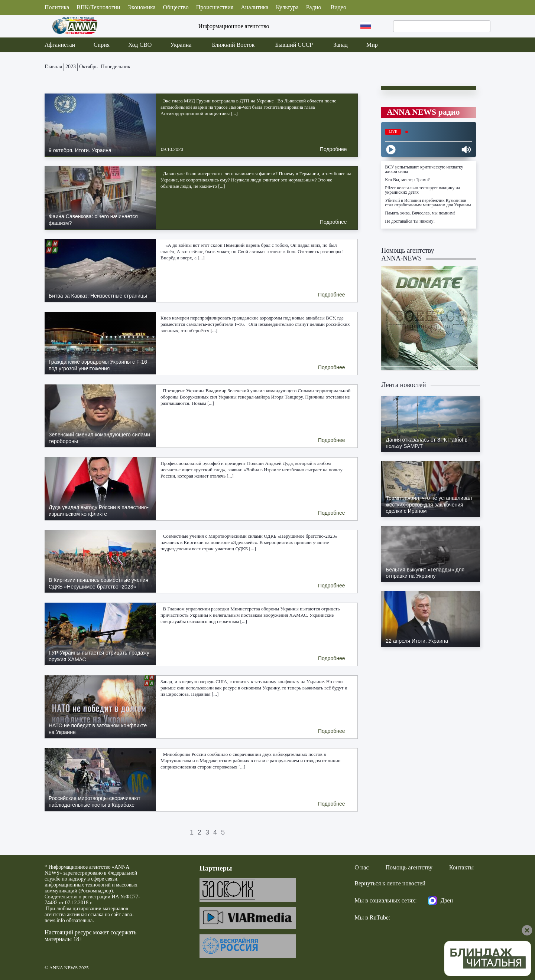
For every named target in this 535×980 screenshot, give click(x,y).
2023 (71, 67)
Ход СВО (140, 45)
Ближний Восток (233, 45)
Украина (181, 45)
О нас (361, 867)
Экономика (142, 7)
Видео (338, 7)
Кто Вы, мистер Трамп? (407, 180)
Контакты (461, 867)
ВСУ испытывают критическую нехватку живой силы (424, 169)
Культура (287, 7)
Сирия (102, 45)
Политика (57, 7)
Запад (341, 45)
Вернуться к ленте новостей (390, 883)
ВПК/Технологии (98, 7)
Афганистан (60, 45)
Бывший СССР (294, 45)
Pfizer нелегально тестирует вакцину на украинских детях (422, 190)
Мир (372, 45)
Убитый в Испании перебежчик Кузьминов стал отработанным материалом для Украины (428, 203)
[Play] (391, 150)
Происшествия (215, 7)
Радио (314, 7)
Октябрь (88, 67)
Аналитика (254, 7)
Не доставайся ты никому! (410, 221)
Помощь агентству (409, 867)
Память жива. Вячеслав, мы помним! (420, 213)
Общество (176, 7)
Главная (53, 67)
